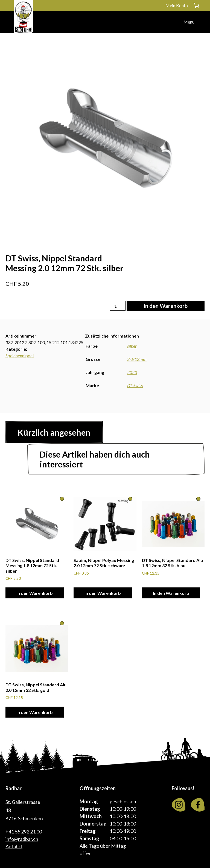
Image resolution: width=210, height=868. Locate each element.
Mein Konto (177, 5)
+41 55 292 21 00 (24, 832)
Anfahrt (14, 846)
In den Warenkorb (166, 306)
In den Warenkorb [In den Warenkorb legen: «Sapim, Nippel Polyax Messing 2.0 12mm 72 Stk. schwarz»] (103, 593)
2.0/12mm (137, 359)
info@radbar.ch (22, 839)
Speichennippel (20, 356)
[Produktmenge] (118, 306)
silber (132, 346)
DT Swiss (135, 385)
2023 (132, 372)
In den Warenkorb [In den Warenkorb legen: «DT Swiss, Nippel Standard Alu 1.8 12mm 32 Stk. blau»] (171, 593)
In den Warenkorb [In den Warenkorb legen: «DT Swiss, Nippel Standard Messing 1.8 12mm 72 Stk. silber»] (35, 593)
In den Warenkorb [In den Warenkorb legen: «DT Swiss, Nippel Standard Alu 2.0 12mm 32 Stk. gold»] (35, 712)
